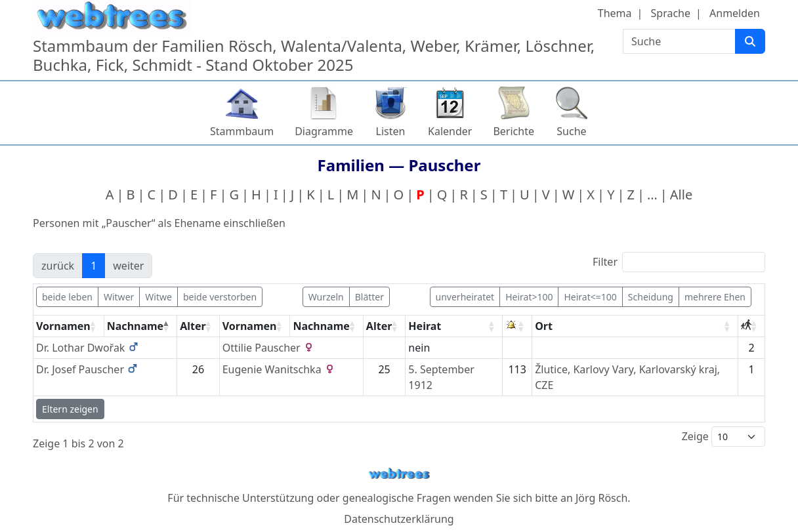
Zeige (724, 437)
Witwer (119, 297)
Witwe (158, 297)
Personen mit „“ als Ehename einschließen (159, 223)
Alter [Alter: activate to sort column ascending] (193, 326)
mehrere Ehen (715, 297)
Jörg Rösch (601, 498)
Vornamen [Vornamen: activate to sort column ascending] (63, 326)
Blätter (369, 297)
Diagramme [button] (324, 131)
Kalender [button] (450, 131)
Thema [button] (615, 13)
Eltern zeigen (70, 409)
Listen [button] (391, 131)
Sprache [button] (671, 13)
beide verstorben (220, 297)
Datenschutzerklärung (399, 519)
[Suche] (750, 41)
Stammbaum (242, 131)
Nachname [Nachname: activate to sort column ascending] (321, 326)
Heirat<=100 (590, 297)
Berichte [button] (514, 131)
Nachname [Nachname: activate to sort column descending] (135, 326)
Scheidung (651, 297)
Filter (679, 262)
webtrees (399, 474)
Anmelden (735, 13)
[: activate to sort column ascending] (517, 326)
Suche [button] (571, 131)
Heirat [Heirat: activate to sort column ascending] (425, 326)
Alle (681, 194)
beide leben (67, 297)
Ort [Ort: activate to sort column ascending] (544, 326)
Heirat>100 (529, 297)
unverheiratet (465, 297)
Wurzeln (326, 297)
